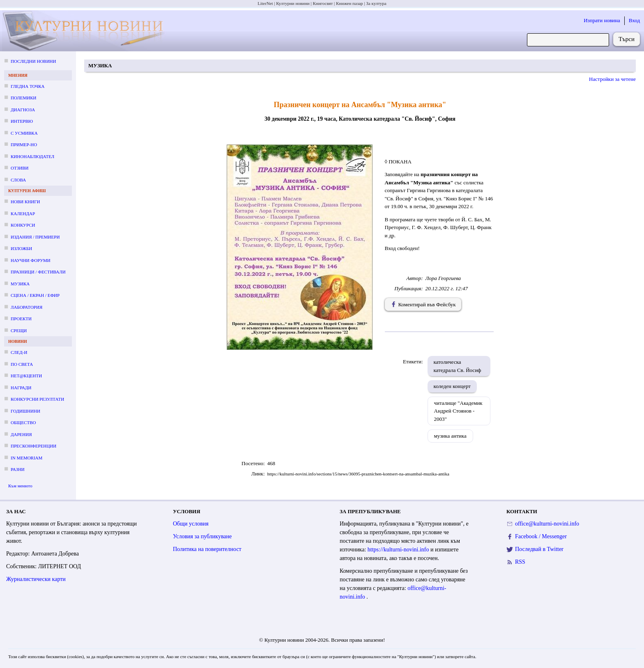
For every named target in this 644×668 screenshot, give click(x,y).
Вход (634, 20)
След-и (19, 352)
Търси (627, 39)
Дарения (21, 434)
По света (22, 364)
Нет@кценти (26, 376)
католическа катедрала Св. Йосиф (458, 366)
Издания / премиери (35, 237)
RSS (520, 562)
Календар (23, 213)
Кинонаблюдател (32, 156)
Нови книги (25, 202)
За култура (376, 3)
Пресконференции (33, 446)
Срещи (19, 331)
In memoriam (26, 458)
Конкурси (23, 225)
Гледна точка (28, 86)
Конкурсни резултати (37, 399)
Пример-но (24, 145)
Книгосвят (323, 3)
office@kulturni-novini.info (547, 524)
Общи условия (191, 524)
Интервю (22, 121)
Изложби (21, 248)
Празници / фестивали (38, 272)
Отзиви (20, 168)
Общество (23, 422)
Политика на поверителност (207, 549)
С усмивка (24, 133)
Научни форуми (31, 260)
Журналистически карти (36, 579)
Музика (20, 284)
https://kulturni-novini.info (399, 550)
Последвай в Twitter (539, 549)
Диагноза (23, 110)
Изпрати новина (602, 20)
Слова (18, 180)
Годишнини (25, 411)
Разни (18, 469)
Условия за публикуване (202, 536)
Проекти (21, 319)
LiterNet (265, 3)
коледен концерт (452, 386)
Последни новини (33, 61)
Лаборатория (26, 307)
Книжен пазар (350, 3)
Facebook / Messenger (541, 536)
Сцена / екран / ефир (35, 295)
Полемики (24, 98)
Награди (21, 388)
